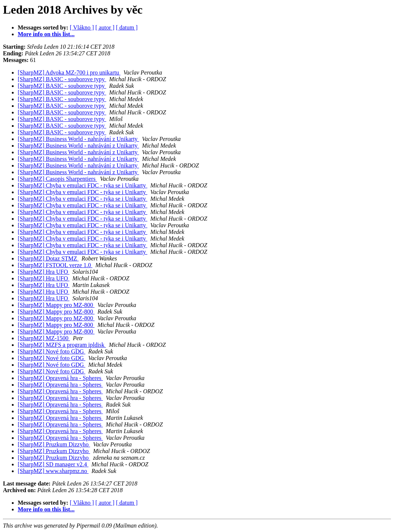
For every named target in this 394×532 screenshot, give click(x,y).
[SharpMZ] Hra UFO (44, 272)
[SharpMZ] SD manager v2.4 (53, 464)
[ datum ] (127, 27)
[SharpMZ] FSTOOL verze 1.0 (55, 265)
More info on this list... (46, 34)
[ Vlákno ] (82, 27)
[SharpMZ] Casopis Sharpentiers (57, 179)
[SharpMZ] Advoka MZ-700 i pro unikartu (69, 72)
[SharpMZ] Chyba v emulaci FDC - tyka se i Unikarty (83, 185)
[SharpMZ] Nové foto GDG (52, 351)
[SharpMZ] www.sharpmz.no (53, 471)
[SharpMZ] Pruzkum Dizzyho (54, 444)
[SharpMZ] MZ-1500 (44, 338)
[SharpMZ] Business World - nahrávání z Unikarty (78, 139)
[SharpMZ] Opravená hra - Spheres (60, 378)
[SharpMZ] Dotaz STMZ (48, 258)
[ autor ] (105, 27)
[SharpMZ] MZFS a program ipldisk (62, 345)
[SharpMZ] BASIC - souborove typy (62, 79)
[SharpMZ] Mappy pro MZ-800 (56, 305)
